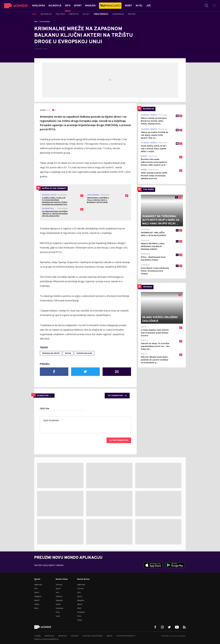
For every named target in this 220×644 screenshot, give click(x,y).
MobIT (37, 600)
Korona (59, 585)
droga (68, 353)
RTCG (48, 110)
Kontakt (75, 636)
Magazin (38, 597)
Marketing (49, 636)
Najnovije (38, 585)
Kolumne (59, 608)
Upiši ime (45, 409)
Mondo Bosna (83, 579)
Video (37, 604)
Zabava (59, 597)
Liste (58, 616)
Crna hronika (45, 22)
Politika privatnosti (126, 636)
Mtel (36, 608)
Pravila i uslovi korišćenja (46, 639)
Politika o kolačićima (93, 636)
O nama (37, 636)
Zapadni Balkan (84, 353)
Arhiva (109, 636)
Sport (37, 593)
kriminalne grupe (51, 353)
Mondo (37, 579)
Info (36, 22)
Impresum (63, 636)
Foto (58, 612)
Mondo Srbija (62, 579)
